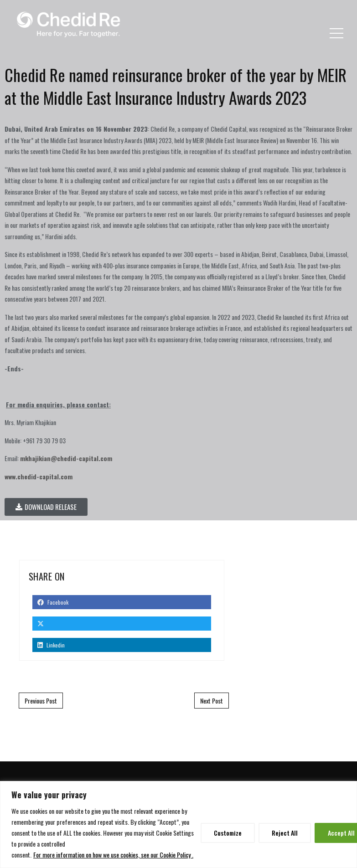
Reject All (285, 833)
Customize (228, 833)
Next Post (212, 701)
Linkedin (51, 645)
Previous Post (41, 701)
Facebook (53, 602)
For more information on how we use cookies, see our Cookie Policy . (113, 855)
